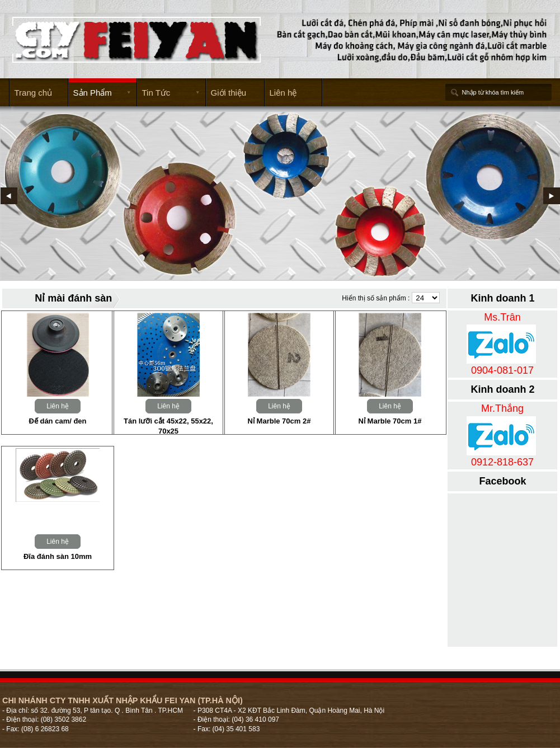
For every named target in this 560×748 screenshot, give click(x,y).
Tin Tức (168, 93)
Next (552, 196)
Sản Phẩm (100, 93)
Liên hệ (283, 93)
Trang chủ (34, 93)
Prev (9, 196)
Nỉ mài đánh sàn (73, 298)
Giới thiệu (229, 93)
